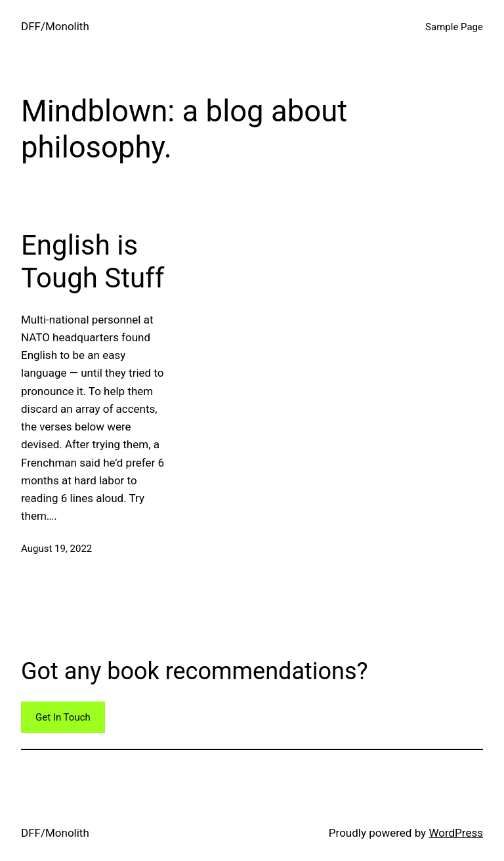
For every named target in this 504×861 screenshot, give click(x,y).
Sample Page (454, 27)
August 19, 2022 (56, 549)
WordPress (456, 833)
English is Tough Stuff (93, 262)
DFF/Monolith (55, 26)
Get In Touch (63, 717)
